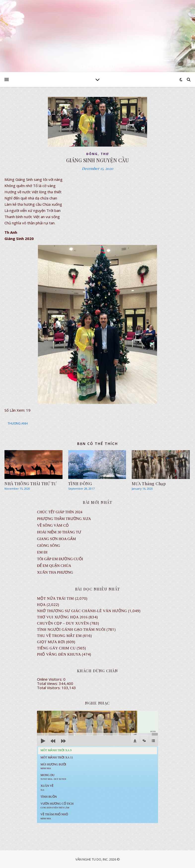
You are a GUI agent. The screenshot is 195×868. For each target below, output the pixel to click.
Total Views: (48, 683)
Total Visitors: (49, 688)
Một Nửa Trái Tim (55, 598)
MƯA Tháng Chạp (149, 484)
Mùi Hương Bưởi (53, 766)
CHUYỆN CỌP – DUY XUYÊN (63, 623)
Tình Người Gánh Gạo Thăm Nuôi (71, 630)
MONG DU (53, 777)
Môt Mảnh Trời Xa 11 (57, 757)
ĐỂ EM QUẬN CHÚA (54, 566)
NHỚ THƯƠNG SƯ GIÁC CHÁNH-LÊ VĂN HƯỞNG (82, 611)
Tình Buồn (49, 797)
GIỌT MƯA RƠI (51, 642)
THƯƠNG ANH (18, 423)
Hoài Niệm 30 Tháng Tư (59, 532)
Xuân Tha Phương (55, 572)
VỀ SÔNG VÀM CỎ (53, 525)
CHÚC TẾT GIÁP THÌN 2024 (60, 512)
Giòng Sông (49, 546)
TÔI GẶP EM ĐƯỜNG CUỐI (60, 559)
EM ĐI (42, 552)
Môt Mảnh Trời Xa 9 (56, 750)
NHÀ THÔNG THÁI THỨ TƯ (31, 484)
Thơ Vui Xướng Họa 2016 (62, 617)
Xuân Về (47, 788)
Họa (41, 605)
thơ (105, 154)
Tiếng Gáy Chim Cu (56, 648)
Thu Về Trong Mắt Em (59, 636)
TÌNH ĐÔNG (80, 484)
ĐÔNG (92, 154)
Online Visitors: (50, 679)
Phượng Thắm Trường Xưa (64, 519)
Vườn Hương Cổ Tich (57, 805)
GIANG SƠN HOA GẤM (56, 539)
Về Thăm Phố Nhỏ (54, 816)
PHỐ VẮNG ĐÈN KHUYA (59, 654)
